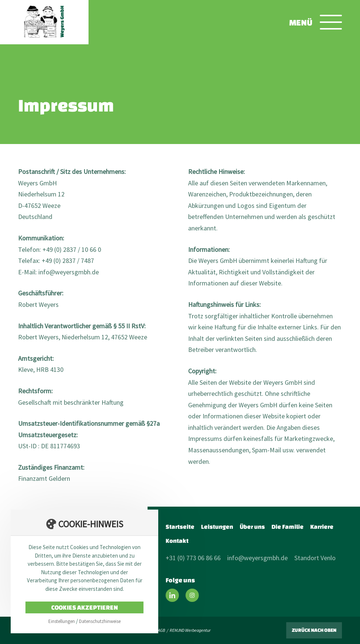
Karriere (322, 527)
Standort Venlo (315, 558)
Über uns (252, 527)
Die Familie (288, 527)
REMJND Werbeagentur (190, 630)
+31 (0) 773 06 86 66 (193, 558)
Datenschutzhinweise (100, 621)
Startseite (180, 527)
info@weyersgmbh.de (257, 558)
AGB (162, 630)
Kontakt (177, 541)
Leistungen (217, 527)
